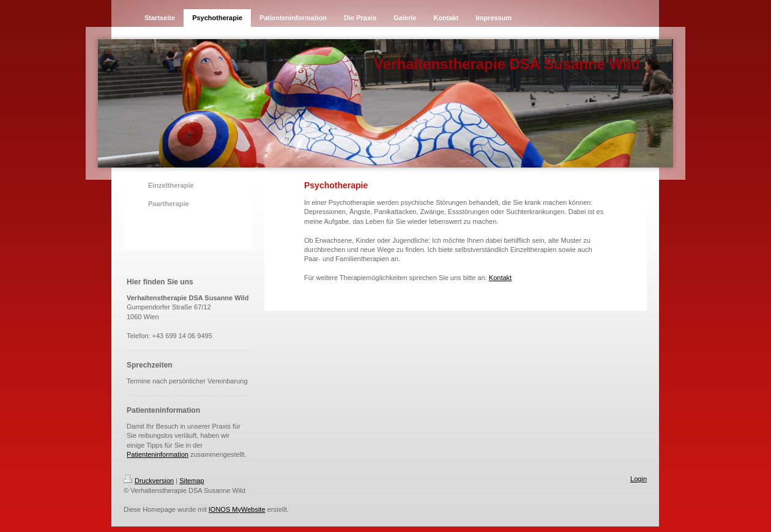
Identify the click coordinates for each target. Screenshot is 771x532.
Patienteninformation (158, 454)
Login (639, 479)
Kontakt (500, 278)
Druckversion (149, 481)
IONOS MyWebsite (237, 509)
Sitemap (192, 481)
